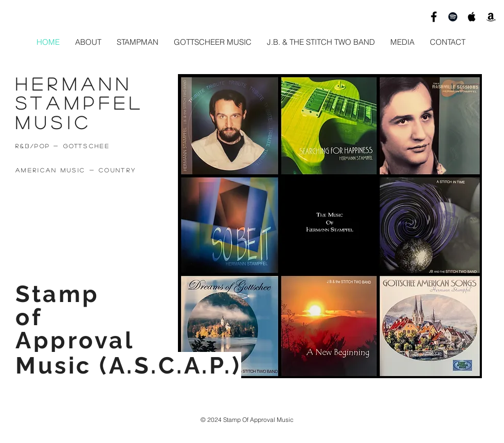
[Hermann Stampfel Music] (434, 17)
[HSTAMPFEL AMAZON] (491, 17)
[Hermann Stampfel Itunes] (472, 17)
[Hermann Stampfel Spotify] (453, 17)
